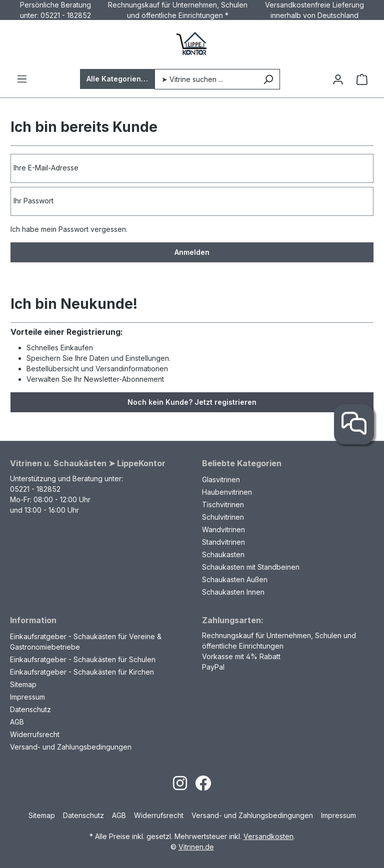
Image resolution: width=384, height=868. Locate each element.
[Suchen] (268, 79)
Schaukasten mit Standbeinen (251, 567)
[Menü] (22, 79)
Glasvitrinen (221, 479)
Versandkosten (268, 836)
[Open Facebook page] (203, 786)
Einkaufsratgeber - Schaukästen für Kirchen (82, 672)
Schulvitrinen (223, 517)
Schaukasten (223, 554)
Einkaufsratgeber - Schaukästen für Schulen (83, 659)
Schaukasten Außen (235, 579)
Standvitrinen (223, 542)
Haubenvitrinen (227, 492)
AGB (17, 722)
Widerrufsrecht (35, 734)
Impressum (27, 697)
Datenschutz (30, 709)
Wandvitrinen (223, 529)
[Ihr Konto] (338, 79)
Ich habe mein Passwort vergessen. (69, 229)
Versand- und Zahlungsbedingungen (71, 747)
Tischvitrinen (223, 504)
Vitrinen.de (196, 847)
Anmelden (192, 252)
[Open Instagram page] (180, 786)
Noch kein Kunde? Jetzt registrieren (192, 402)
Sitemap (23, 684)
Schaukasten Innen (233, 592)
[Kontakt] (354, 424)
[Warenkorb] (362, 79)
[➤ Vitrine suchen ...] (206, 79)
